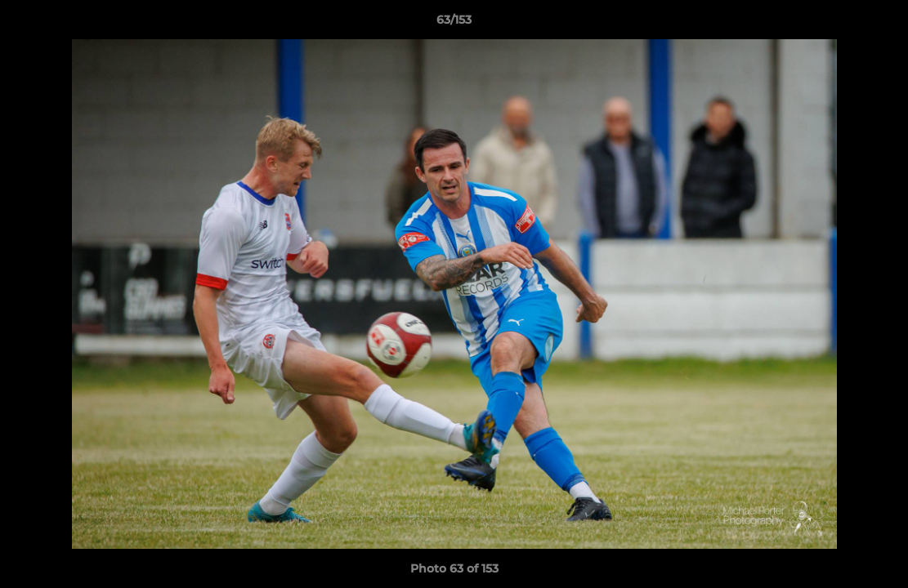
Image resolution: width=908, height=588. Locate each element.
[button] (879, 24)
